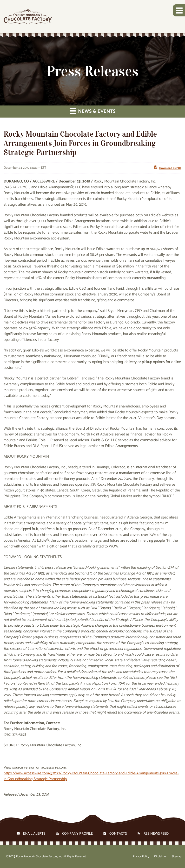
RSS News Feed (156, 834)
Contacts (118, 834)
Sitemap (177, 857)
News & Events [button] (93, 111)
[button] (179, 10)
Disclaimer (160, 857)
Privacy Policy (141, 857)
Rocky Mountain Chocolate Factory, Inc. (39, 857)
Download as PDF (168, 168)
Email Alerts (34, 834)
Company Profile (77, 834)
